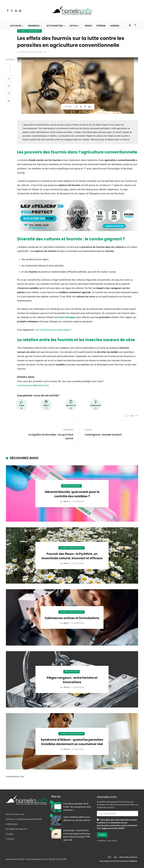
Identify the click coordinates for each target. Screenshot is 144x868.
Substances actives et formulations (72, 618)
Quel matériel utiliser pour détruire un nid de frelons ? (77, 819)
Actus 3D (16, 26)
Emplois (10, 834)
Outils (74, 26)
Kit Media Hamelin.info (17, 829)
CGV (109, 857)
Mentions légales (128, 857)
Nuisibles (34, 26)
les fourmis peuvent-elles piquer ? (54, 330)
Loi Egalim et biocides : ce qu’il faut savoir (51, 436)
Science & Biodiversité (30, 31)
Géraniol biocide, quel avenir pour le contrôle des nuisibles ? (72, 494)
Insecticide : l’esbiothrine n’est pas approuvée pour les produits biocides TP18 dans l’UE (77, 835)
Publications (12, 824)
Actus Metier (55, 26)
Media (88, 26)
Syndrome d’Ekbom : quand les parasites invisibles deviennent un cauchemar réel (72, 742)
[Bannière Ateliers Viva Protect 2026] (78, 215)
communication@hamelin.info (33, 385)
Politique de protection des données (118, 861)
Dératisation (72, 672)
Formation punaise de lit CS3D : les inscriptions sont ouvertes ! (77, 807)
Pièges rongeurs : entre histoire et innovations (72, 680)
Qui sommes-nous (15, 814)
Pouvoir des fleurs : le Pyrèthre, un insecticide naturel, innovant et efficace (72, 556)
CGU (115, 857)
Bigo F (67, 623)
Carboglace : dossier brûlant (103, 435)
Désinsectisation (71, 486)
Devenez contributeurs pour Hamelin (24, 819)
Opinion (101, 26)
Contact (10, 839)
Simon (67, 501)
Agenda (115, 26)
